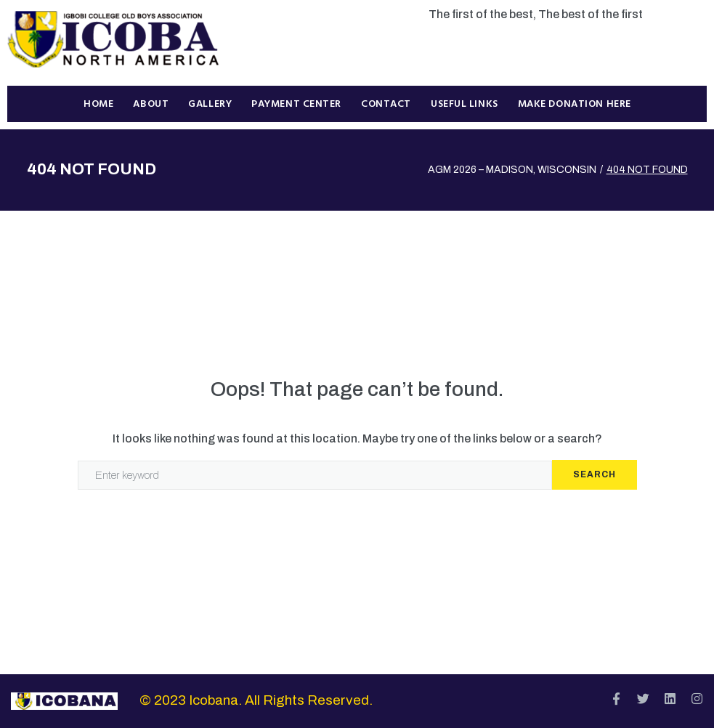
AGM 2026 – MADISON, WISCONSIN (512, 170)
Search (595, 474)
